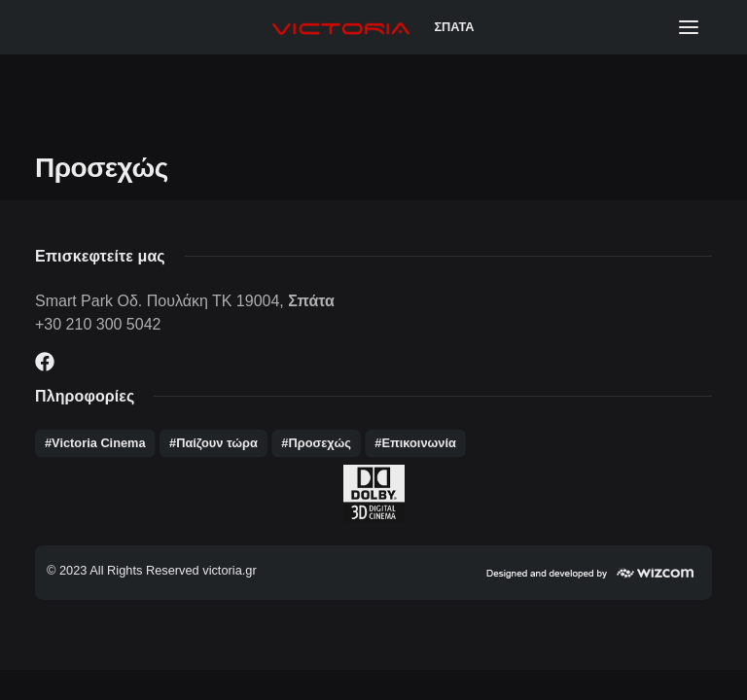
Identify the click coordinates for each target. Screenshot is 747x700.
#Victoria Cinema (95, 443)
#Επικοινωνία (415, 443)
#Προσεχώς (316, 443)
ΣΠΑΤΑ (454, 27)
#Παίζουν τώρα (213, 443)
